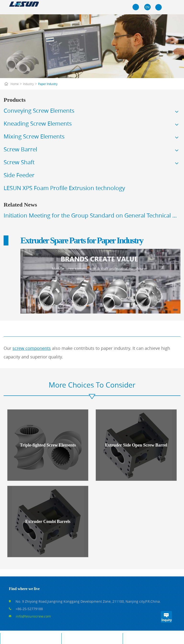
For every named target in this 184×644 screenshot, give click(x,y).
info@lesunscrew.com (33, 616)
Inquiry (166, 617)
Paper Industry (48, 84)
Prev (3, 218)
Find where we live (24, 589)
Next (181, 218)
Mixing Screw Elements (34, 136)
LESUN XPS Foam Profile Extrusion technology (64, 188)
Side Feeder (19, 175)
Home (15, 84)
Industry (28, 84)
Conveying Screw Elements (39, 111)
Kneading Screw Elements (38, 123)
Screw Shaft (19, 162)
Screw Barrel (20, 149)
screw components (32, 348)
